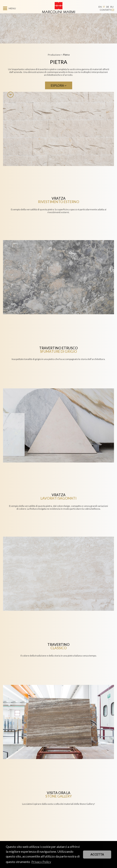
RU (112, 7)
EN (100, 7)
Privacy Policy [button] (41, 862)
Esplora (59, 85)
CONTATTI (107, 10)
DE (108, 7)
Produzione (54, 55)
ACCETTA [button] (97, 854)
